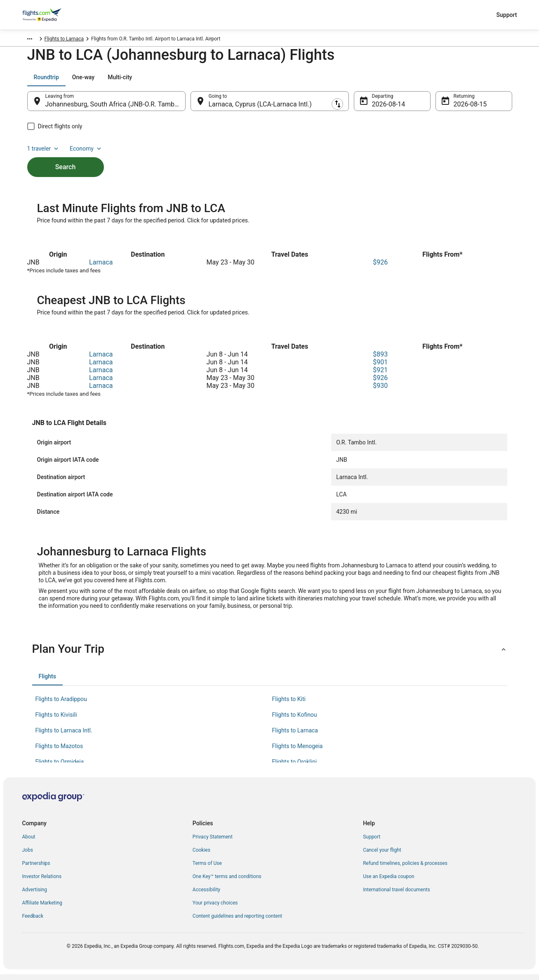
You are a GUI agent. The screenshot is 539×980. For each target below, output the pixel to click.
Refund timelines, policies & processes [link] (405, 869)
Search (66, 157)
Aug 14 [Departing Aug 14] (382, 108)
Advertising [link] (35, 895)
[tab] (46, 81)
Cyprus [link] (63, 40)
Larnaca (101, 268)
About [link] (29, 843)
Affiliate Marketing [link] (42, 909)
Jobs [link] (28, 856)
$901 (380, 368)
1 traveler (443, 81)
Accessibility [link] (206, 895)
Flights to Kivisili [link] (56, 720)
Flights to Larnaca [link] (98, 40)
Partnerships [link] (36, 869)
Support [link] (372, 843)
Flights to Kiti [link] (289, 705)
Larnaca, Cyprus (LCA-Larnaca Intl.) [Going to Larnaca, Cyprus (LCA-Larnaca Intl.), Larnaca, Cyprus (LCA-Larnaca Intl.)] (260, 108)
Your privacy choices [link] (215, 909)
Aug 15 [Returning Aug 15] (464, 108)
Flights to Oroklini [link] (295, 767)
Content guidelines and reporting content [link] (237, 922)
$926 (380, 268)
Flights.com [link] (35, 40)
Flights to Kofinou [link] (295, 720)
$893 (380, 360)
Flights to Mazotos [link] (59, 752)
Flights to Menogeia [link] (298, 752)
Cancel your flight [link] (382, 856)
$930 (380, 391)
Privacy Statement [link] (213, 843)
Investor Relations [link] (42, 882)
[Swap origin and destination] (190, 105)
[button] (270, 655)
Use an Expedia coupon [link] (388, 882)
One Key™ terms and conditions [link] (227, 882)
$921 (380, 376)
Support (507, 15)
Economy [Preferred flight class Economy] (486, 81)
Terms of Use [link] (207, 869)
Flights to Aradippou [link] (61, 705)
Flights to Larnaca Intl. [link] (64, 736)
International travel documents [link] (396, 895)
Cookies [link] (201, 856)
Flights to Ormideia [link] (60, 767)
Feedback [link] (33, 922)
